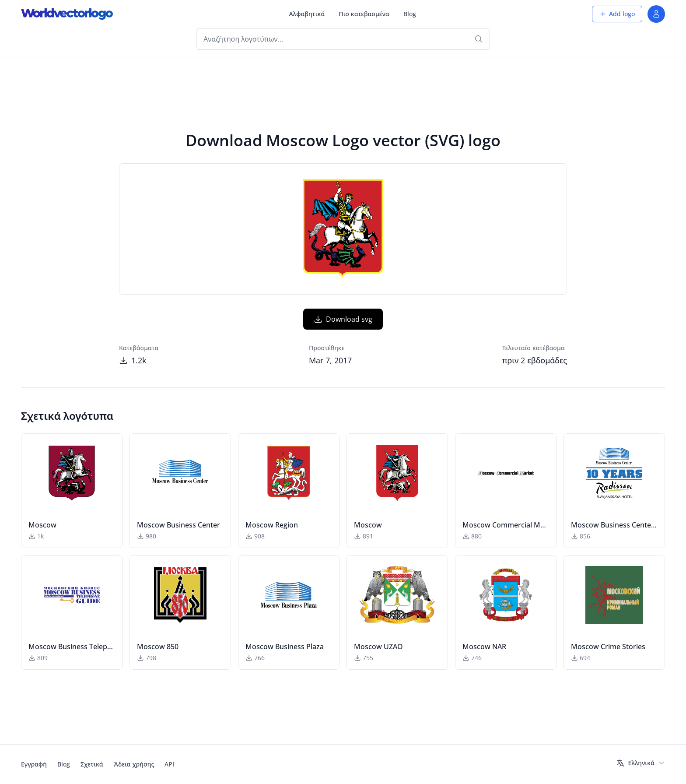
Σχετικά (92, 764)
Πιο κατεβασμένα (364, 14)
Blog (410, 14)
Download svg (343, 319)
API (169, 764)
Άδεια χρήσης (134, 764)
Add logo (617, 14)
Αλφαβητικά (307, 14)
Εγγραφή (34, 764)
